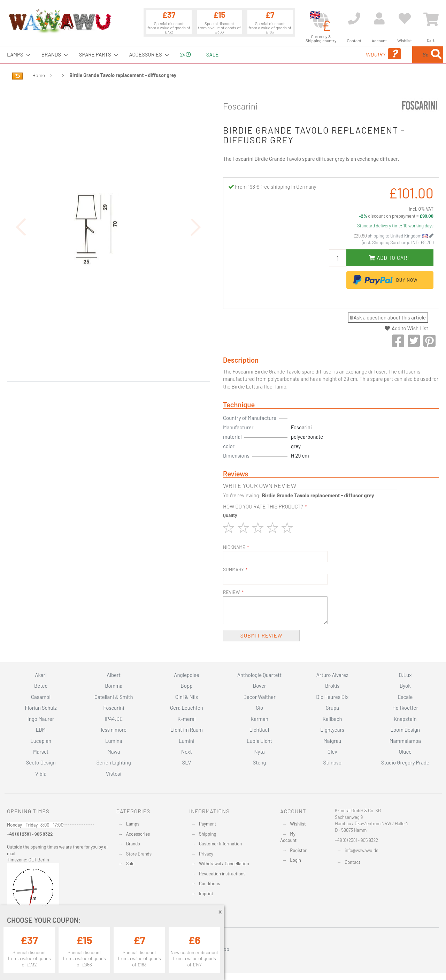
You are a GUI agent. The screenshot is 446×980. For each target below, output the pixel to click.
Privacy (206, 854)
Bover (260, 686)
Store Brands (139, 854)
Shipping (208, 834)
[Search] (436, 55)
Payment (208, 824)
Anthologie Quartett (259, 675)
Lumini (187, 741)
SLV (187, 762)
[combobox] (393, 55)
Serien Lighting (114, 762)
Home (39, 75)
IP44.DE (114, 719)
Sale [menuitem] (212, 54)
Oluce (405, 752)
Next (187, 752)
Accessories (138, 834)
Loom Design (405, 730)
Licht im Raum (187, 730)
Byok (405, 686)
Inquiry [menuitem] (327, 54)
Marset (41, 752)
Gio (259, 708)
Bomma (114, 686)
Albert (114, 675)
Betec (41, 686)
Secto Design (41, 762)
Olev (332, 752)
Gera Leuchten (187, 708)
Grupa (332, 708)
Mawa (114, 752)
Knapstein (405, 719)
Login (295, 860)
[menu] (223, 55)
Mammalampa (405, 741)
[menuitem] (17, 55)
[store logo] (60, 21)
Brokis (332, 686)
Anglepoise (186, 675)
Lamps (133, 824)
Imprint (206, 894)
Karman (259, 719)
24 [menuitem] (186, 54)
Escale (405, 697)
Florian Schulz (41, 708)
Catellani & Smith (114, 697)
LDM (41, 730)
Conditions (210, 883)
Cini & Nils (187, 697)
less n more (114, 730)
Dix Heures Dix (332, 697)
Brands (133, 844)
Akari (41, 675)
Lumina (114, 741)
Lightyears (332, 730)
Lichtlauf (259, 730)
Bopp (186, 686)
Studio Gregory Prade (405, 762)
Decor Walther (259, 697)
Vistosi (114, 774)
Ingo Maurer (41, 719)
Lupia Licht (259, 741)
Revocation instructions (222, 874)
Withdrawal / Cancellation (224, 864)
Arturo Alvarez (332, 675)
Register (298, 850)
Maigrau (332, 741)
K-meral (187, 719)
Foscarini (240, 106)
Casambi (41, 697)
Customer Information (220, 844)
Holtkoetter (405, 708)
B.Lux (405, 675)
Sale (130, 864)
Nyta (259, 752)
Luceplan (41, 741)
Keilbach (332, 719)
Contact (352, 862)
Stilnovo (332, 762)
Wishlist (298, 824)
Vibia (41, 774)
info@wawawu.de (362, 850)
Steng (259, 762)
